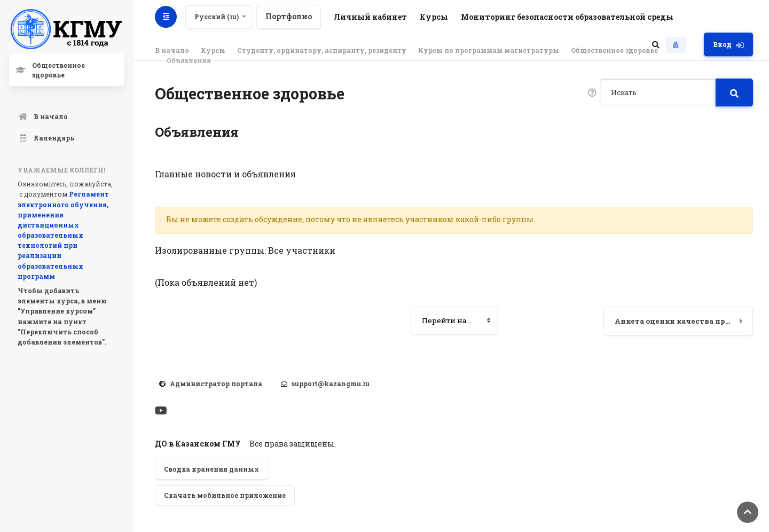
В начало (172, 50)
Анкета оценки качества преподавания (684, 321)
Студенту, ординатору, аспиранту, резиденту (322, 50)
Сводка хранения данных (211, 469)
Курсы (434, 17)
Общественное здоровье (614, 50)
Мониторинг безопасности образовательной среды (567, 17)
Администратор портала (216, 384)
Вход (728, 45)
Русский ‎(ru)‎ (217, 17)
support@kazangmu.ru (331, 384)
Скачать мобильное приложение (225, 495)
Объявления (189, 60)
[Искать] (658, 92)
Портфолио (289, 16)
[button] (656, 44)
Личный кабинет (370, 17)
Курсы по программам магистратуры (489, 50)
